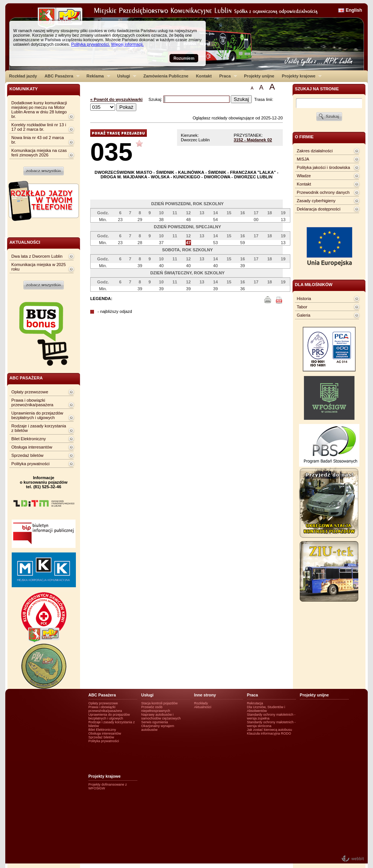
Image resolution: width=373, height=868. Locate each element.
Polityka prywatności (30, 464)
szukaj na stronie (317, 89)
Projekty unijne (259, 76)
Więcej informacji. (127, 44)
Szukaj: (156, 99)
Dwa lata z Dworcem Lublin (37, 256)
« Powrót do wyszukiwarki (116, 99)
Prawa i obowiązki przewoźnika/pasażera (32, 402)
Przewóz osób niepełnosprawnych (156, 709)
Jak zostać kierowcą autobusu (269, 730)
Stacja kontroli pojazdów (160, 703)
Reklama (96, 76)
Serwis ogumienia (155, 722)
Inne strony (205, 695)
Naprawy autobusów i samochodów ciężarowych (161, 716)
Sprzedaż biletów (27, 455)
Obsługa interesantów (32, 447)
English (354, 10)
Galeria (304, 315)
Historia (304, 299)
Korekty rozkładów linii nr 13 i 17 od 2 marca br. (39, 127)
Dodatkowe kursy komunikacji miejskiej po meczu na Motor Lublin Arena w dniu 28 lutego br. (39, 110)
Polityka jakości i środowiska (323, 167)
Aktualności (203, 707)
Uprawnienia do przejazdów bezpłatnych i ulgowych (37, 415)
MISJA (303, 159)
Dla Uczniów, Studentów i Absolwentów (266, 709)
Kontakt (204, 76)
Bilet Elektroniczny (29, 439)
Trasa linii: (264, 99)
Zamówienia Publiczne (166, 76)
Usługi (125, 76)
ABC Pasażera (60, 76)
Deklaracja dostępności (319, 209)
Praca (226, 76)
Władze (304, 176)
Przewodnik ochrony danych (323, 192)
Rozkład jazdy (23, 76)
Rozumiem (184, 58)
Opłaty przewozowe (30, 392)
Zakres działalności (315, 151)
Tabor (302, 307)
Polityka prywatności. (90, 44)
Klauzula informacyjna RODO (269, 733)
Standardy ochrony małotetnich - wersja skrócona (271, 724)
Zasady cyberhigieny (316, 201)
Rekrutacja (255, 703)
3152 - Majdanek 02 (253, 140)
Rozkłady (201, 703)
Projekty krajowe (300, 76)
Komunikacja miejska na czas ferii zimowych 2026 (39, 153)
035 (111, 152)
